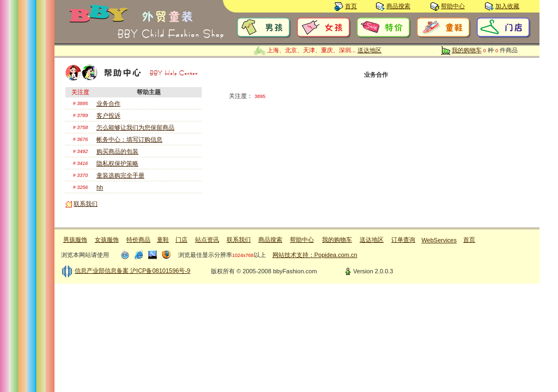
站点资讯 (207, 240)
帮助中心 (453, 6)
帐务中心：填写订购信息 (129, 139)
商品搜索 (398, 6)
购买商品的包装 (117, 151)
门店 (181, 240)
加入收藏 (507, 6)
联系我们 (86, 204)
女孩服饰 (107, 240)
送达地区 (369, 50)
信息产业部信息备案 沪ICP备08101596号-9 (132, 271)
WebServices (439, 240)
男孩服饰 (75, 240)
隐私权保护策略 (117, 163)
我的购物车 (467, 50)
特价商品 (138, 240)
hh (100, 187)
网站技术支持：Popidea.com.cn (315, 255)
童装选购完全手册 (120, 175)
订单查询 (403, 240)
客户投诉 (108, 115)
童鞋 (163, 240)
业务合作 (108, 103)
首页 (351, 6)
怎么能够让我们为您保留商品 (135, 127)
